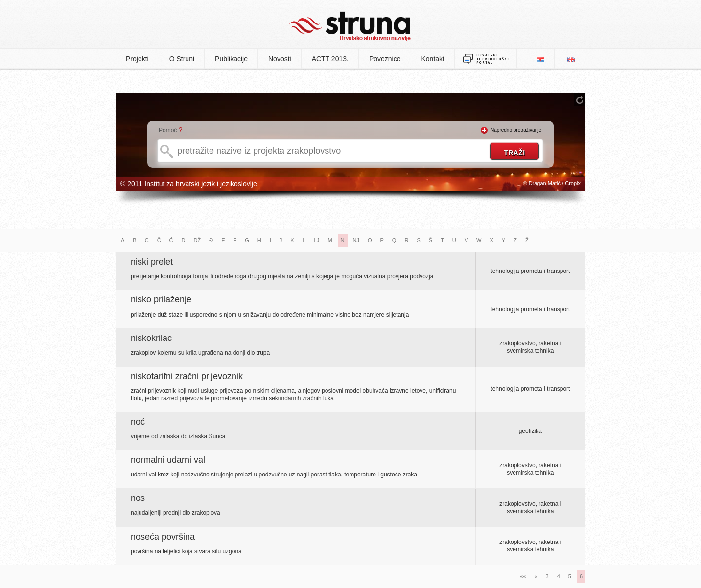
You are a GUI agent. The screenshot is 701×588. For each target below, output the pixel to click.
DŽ (198, 240)
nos (138, 498)
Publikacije (231, 59)
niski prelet (152, 262)
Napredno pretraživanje (516, 130)
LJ (317, 240)
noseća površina (163, 537)
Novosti (280, 59)
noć (138, 422)
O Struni (182, 59)
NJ (356, 240)
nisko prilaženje (161, 299)
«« (523, 576)
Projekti (137, 59)
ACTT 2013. (330, 59)
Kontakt (433, 59)
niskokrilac (151, 338)
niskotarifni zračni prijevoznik (187, 376)
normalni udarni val (168, 460)
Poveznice (385, 59)
